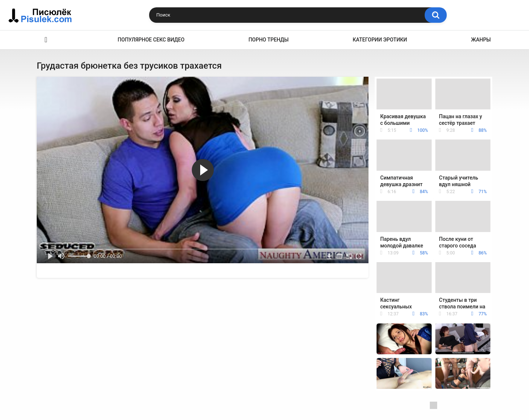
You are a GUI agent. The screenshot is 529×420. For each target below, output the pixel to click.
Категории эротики (380, 40)
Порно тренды (268, 40)
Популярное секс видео (151, 40)
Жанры (481, 40)
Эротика (46, 40)
